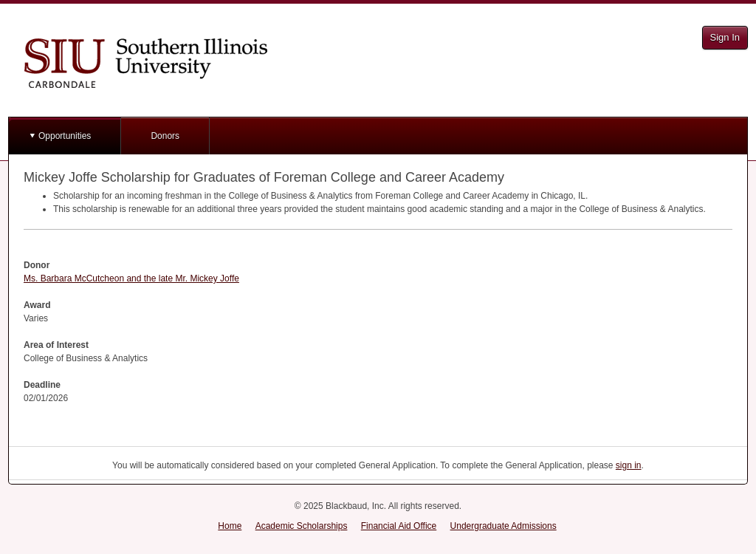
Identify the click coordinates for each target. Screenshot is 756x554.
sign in (629, 465)
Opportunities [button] (65, 136)
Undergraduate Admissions (504, 526)
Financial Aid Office (399, 526)
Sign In (725, 37)
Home (230, 526)
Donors (165, 136)
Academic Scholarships (302, 526)
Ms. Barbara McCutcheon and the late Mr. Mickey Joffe (131, 278)
